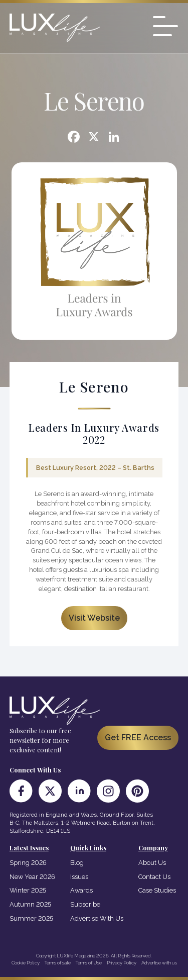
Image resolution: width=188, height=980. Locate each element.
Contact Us (154, 877)
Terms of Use (89, 963)
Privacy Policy (122, 963)
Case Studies (157, 890)
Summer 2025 (31, 918)
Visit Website (94, 618)
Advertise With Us (97, 918)
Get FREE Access (138, 738)
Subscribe (85, 904)
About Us (152, 863)
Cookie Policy (26, 963)
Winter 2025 (28, 890)
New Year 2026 (32, 877)
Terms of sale (58, 963)
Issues (79, 877)
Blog (77, 863)
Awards (81, 890)
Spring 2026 (28, 863)
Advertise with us (159, 963)
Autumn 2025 (30, 904)
